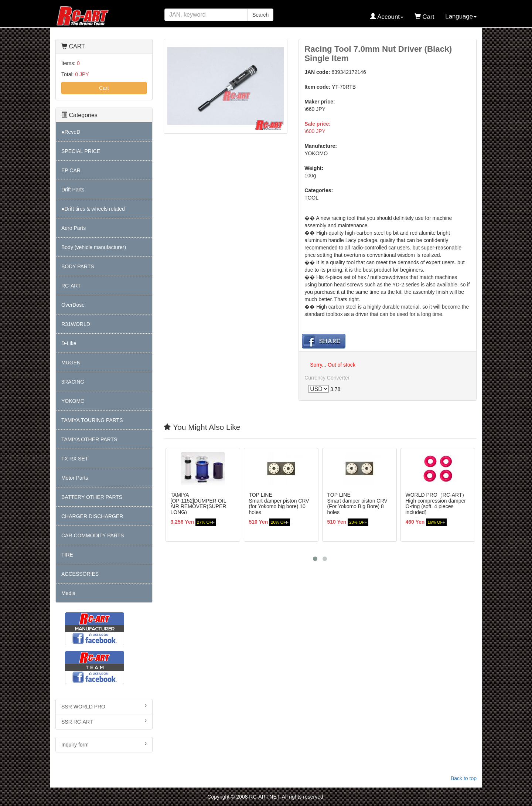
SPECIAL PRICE (81, 151)
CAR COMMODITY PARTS (93, 535)
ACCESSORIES (80, 574)
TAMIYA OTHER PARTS (89, 439)
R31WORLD (76, 324)
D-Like (69, 343)
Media (68, 593)
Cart (104, 88)
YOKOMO (73, 401)
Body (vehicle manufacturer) (94, 247)
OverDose (73, 305)
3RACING (73, 382)
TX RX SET (75, 459)
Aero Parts (74, 228)
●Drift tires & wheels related (93, 209)
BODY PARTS (78, 266)
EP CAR (71, 170)
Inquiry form (104, 744)
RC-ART (71, 286)
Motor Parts (75, 478)
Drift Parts (73, 190)
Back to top (464, 778)
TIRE (67, 555)
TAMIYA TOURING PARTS (92, 420)
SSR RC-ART (104, 721)
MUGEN (71, 363)
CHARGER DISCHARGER (92, 516)
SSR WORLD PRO (104, 706)
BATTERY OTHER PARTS (92, 497)
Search (260, 15)
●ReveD (71, 132)
